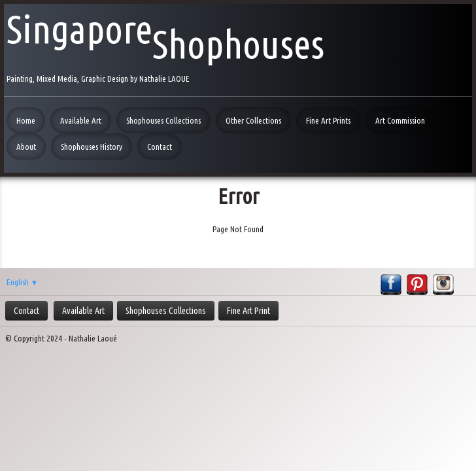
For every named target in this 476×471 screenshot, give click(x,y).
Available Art (81, 120)
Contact (160, 147)
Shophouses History (92, 147)
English (22, 282)
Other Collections (253, 120)
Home (26, 120)
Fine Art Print (248, 311)
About (26, 147)
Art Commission (400, 120)
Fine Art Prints (328, 120)
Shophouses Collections (163, 120)
